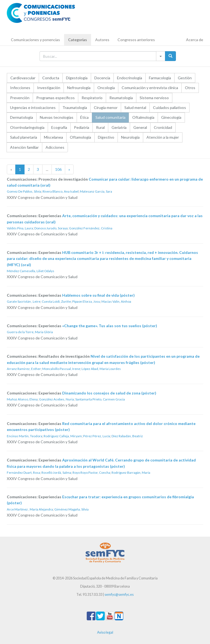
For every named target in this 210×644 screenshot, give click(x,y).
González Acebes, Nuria (56, 399)
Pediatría (82, 127)
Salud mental (135, 107)
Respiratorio (92, 98)
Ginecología (171, 117)
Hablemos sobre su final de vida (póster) (98, 295)
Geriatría (119, 127)
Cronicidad (163, 127)
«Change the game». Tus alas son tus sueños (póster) (110, 326)
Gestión (185, 78)
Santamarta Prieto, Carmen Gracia (100, 399)
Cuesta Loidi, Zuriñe (56, 301)
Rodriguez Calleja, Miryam (63, 436)
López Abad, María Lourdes (101, 369)
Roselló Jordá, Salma (56, 473)
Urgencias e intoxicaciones (33, 107)
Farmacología (160, 78)
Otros (190, 88)
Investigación (49, 88)
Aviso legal (105, 632)
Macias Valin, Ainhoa (116, 301)
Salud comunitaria (110, 117)
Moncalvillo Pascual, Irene (61, 369)
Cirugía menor (106, 107)
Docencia (102, 78)
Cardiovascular (23, 78)
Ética (84, 117)
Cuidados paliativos (169, 107)
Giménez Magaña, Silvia (71, 509)
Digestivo (106, 137)
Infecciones (20, 88)
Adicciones (55, 147)
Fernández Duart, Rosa (23, 473)
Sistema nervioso (154, 98)
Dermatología (22, 117)
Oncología (106, 88)
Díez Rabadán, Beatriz (127, 436)
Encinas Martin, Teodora (25, 436)
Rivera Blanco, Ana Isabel (61, 191)
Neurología (130, 137)
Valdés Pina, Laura (20, 228)
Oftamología (80, 137)
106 (58, 169)
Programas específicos (55, 98)
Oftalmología (143, 117)
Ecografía (59, 127)
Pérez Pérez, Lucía (97, 436)
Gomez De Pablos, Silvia (24, 191)
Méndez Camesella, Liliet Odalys (31, 271)
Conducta (51, 78)
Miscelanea (53, 137)
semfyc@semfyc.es (119, 595)
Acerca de (195, 40)
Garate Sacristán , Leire (24, 301)
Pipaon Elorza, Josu (86, 301)
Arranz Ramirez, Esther (24, 369)
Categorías (78, 40)
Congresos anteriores (136, 40)
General (140, 127)
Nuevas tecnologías (57, 117)
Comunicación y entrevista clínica (150, 88)
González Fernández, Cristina (91, 228)
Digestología (77, 78)
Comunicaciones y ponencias (35, 40)
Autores (102, 40)
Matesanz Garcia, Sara (96, 191)
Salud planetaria (24, 137)
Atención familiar (24, 147)
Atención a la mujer (163, 137)
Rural (100, 127)
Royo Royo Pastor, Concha (91, 473)
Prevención (20, 98)
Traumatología (75, 107)
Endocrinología (130, 78)
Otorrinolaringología (27, 127)
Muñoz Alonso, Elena (22, 399)
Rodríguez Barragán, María (131, 473)
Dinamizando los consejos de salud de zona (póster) (109, 393)
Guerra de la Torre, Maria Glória (30, 332)
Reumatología (121, 98)
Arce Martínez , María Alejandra (30, 509)
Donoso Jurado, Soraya (51, 228)
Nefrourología (79, 88)
